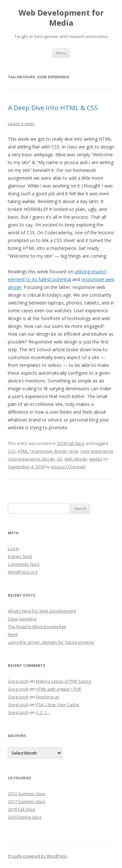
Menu (61, 53)
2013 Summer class (27, 794)
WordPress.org (23, 572)
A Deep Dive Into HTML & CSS (53, 108)
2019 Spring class (25, 817)
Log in (14, 549)
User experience (97, 451)
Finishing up (47, 697)
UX (60, 459)
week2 (96, 459)
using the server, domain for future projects (51, 642)
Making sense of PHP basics (64, 681)
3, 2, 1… (43, 712)
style (74, 451)
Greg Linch (18, 681)
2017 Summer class (27, 801)
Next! (13, 634)
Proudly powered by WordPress (37, 856)
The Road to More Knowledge (37, 627)
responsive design (49, 451)
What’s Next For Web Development (42, 611)
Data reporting (22, 619)
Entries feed (20, 556)
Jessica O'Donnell (68, 467)
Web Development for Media (61, 18)
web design (76, 459)
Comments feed (24, 564)
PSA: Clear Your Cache (58, 705)
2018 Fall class (71, 443)
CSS (12, 451)
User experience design (31, 459)
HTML (23, 451)
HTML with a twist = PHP (59, 689)
